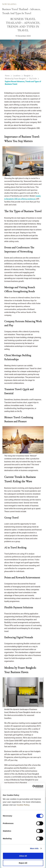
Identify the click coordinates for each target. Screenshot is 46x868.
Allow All (23, 856)
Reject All (23, 863)
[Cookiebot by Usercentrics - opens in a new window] (33, 787)
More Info (34, 848)
